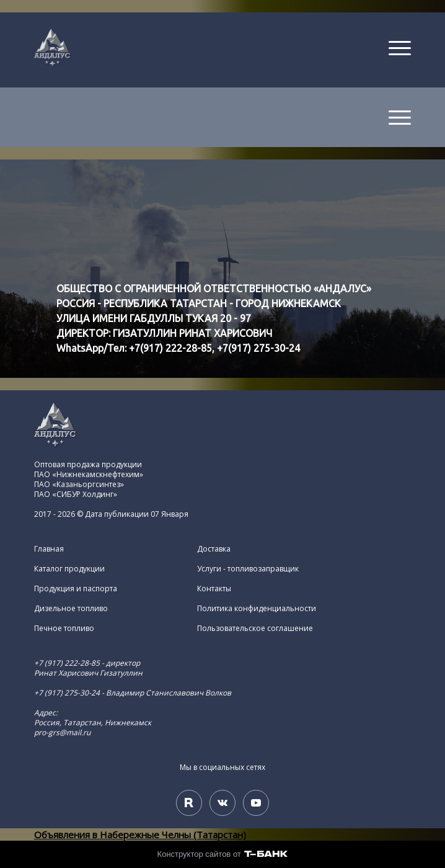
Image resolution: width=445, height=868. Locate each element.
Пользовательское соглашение (255, 629)
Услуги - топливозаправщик (248, 569)
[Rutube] (189, 803)
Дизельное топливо (71, 609)
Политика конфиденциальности (257, 609)
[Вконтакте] (222, 803)
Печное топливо (64, 629)
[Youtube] (256, 803)
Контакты (214, 589)
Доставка (214, 549)
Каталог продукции (69, 569)
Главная (49, 549)
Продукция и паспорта (76, 589)
